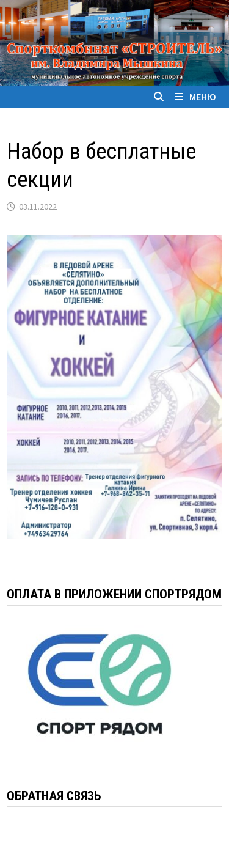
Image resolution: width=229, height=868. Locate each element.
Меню (195, 97)
